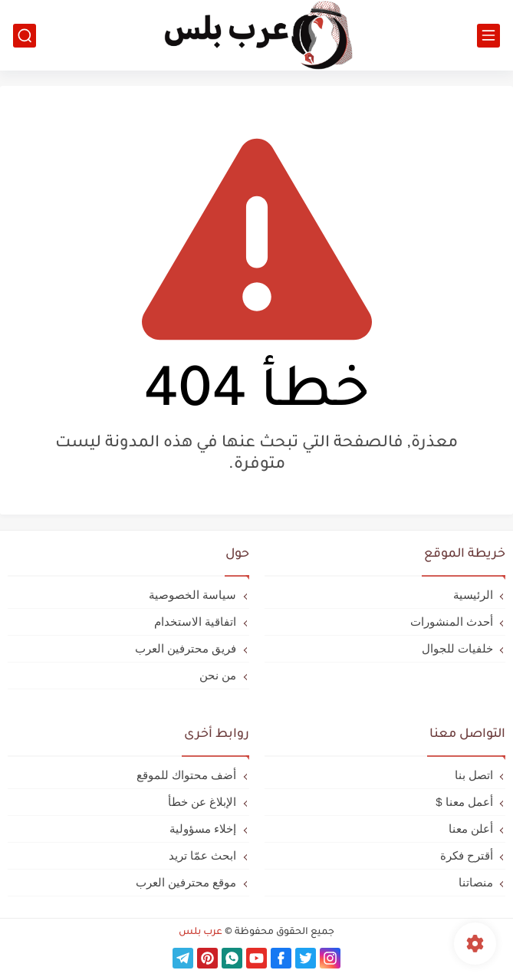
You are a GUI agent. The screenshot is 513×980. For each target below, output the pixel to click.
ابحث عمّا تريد (202, 855)
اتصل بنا (474, 775)
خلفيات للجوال (457, 648)
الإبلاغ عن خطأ (202, 802)
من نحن (218, 675)
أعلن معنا (471, 829)
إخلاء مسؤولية (203, 829)
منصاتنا (476, 882)
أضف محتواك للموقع (186, 775)
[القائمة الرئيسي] (488, 36)
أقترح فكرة (467, 855)
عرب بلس (201, 932)
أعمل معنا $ (464, 802)
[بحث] (25, 36)
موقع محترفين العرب (186, 882)
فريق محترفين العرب (186, 648)
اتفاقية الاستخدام (195, 622)
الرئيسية (473, 595)
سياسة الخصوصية (192, 595)
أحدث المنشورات (452, 622)
